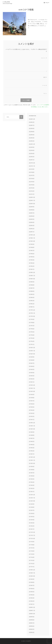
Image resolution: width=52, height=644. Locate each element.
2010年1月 (32, 604)
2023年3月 (32, 138)
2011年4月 (32, 557)
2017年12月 (32, 310)
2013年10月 (32, 463)
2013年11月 (32, 460)
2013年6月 (32, 476)
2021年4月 (32, 185)
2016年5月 (32, 369)
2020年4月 (32, 222)
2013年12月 (32, 457)
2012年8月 (32, 507)
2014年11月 (32, 426)
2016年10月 (32, 354)
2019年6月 (32, 254)
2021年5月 (32, 182)
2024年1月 (32, 125)
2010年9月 (32, 579)
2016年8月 (32, 360)
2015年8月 (32, 398)
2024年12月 (32, 119)
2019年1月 (32, 269)
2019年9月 (32, 244)
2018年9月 (32, 282)
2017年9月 (32, 319)
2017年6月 (32, 329)
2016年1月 (32, 382)
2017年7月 (32, 326)
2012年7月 (32, 510)
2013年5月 (32, 479)
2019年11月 (32, 238)
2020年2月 (32, 229)
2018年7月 (32, 288)
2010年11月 (32, 573)
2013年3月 (32, 485)
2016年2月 (32, 379)
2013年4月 (32, 482)
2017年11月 (32, 313)
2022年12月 (32, 144)
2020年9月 (32, 207)
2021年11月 (32, 166)
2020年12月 (32, 197)
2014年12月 (32, 423)
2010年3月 (32, 598)
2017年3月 (32, 338)
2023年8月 (32, 132)
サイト (45, 93)
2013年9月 (32, 467)
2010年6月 (32, 589)
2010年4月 (32, 595)
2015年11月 (32, 388)
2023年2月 (32, 141)
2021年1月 (32, 194)
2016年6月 (32, 366)
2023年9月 (32, 128)
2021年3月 (32, 188)
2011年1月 (32, 567)
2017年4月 (32, 335)
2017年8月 (32, 323)
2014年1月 (32, 454)
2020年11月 (32, 200)
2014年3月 (32, 448)
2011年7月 (32, 548)
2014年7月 (32, 438)
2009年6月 (32, 626)
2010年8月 (32, 582)
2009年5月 (32, 629)
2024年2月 (32, 122)
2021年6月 (32, 179)
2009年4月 (32, 632)
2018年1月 (32, 307)
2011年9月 (32, 542)
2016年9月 (32, 357)
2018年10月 (32, 279)
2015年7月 (32, 401)
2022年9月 (32, 147)
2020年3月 (32, 226)
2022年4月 (32, 154)
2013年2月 (32, 488)
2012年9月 (32, 504)
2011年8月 (32, 545)
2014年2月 (32, 451)
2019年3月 (32, 263)
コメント (44, 58)
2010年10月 (32, 576)
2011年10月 (32, 539)
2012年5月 (32, 517)
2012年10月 (32, 501)
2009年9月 (32, 617)
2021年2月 (32, 191)
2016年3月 (32, 376)
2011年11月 (32, 535)
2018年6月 (32, 291)
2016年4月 (32, 373)
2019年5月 (32, 257)
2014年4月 (32, 445)
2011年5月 (32, 554)
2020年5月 (32, 219)
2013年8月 (32, 470)
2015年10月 (32, 391)
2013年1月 (32, 492)
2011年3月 (32, 560)
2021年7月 (32, 175)
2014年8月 (32, 435)
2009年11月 (32, 610)
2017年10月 (32, 316)
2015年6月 (32, 404)
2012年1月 (32, 529)
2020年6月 (32, 216)
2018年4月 (32, 297)
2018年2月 (32, 304)
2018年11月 (32, 276)
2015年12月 (32, 385)
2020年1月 (32, 232)
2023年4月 (32, 135)
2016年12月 (32, 348)
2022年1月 (32, 160)
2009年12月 (32, 607)
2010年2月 (32, 601)
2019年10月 (32, 241)
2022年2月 (32, 157)
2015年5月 (32, 407)
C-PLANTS (6, 2)
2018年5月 (32, 294)
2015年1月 (32, 420)
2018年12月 (32, 272)
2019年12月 (32, 235)
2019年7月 (32, 251)
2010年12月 (32, 570)
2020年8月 (32, 210)
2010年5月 (32, 592)
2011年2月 (32, 564)
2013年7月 (32, 473)
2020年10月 (32, 204)
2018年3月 (32, 301)
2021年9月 (32, 169)
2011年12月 (32, 532)
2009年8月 (32, 620)
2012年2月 (32, 526)
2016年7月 (32, 363)
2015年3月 (32, 413)
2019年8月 (32, 247)
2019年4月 (32, 260)
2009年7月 (32, 623)
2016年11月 (32, 351)
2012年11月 (32, 498)
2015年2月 (32, 416)
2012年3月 (32, 523)
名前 (45, 77)
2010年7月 (32, 585)
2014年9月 (32, 432)
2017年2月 (32, 341)
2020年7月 (32, 213)
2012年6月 (32, 513)
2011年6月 (32, 551)
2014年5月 (32, 441)
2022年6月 (32, 150)
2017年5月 (32, 332)
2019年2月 (32, 266)
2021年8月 (32, 172)
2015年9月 (32, 395)
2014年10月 (32, 429)
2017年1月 (32, 344)
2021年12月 (32, 163)
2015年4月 (32, 410)
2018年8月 (32, 285)
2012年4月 (32, 520)
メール (45, 85)
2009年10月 (32, 614)
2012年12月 (32, 495)
